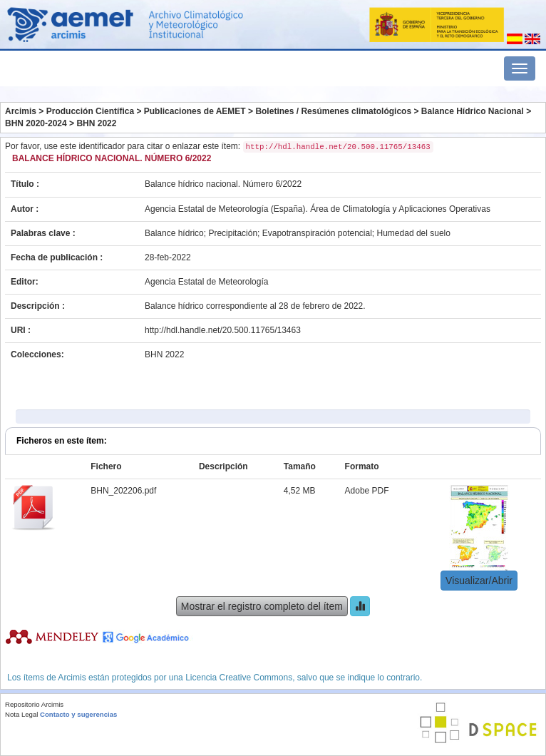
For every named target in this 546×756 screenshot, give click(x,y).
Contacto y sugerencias (78, 714)
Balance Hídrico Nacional (473, 111)
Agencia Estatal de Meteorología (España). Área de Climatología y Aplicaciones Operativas (318, 209)
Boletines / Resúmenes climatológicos (333, 111)
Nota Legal (21, 714)
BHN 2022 (96, 123)
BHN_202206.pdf (123, 491)
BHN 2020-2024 (36, 123)
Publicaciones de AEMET (195, 111)
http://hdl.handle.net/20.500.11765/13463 (223, 330)
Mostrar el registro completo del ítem (262, 606)
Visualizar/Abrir (479, 581)
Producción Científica (90, 111)
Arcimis (21, 111)
